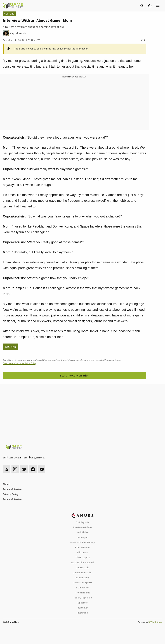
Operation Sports (83, 583)
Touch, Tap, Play (82, 598)
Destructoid (83, 567)
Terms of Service (12, 489)
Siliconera (83, 552)
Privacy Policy (11, 494)
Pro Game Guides (82, 527)
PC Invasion (83, 588)
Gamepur (83, 537)
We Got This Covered (82, 562)
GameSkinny (82, 577)
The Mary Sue (83, 593)
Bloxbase (83, 613)
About (6, 484)
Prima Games (83, 547)
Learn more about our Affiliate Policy (19, 363)
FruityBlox (82, 608)
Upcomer (82, 603)
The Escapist (83, 557)
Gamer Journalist (83, 572)
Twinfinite (82, 532)
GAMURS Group (155, 622)
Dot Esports (82, 522)
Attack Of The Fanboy (82, 542)
